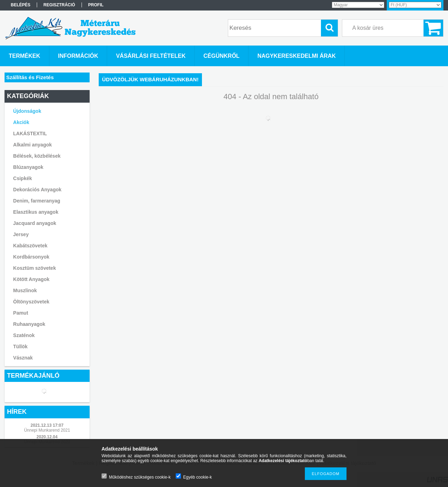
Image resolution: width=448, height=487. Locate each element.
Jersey (21, 234)
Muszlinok (25, 290)
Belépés (21, 5)
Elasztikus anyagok (36, 212)
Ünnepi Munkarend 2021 (47, 430)
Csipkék (23, 178)
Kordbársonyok (31, 257)
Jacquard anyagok (35, 223)
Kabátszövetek (30, 246)
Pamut (21, 313)
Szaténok (24, 335)
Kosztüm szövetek (35, 268)
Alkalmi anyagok (33, 145)
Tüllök (20, 347)
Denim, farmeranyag (37, 201)
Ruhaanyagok (29, 324)
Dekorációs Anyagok (37, 190)
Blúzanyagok (28, 167)
